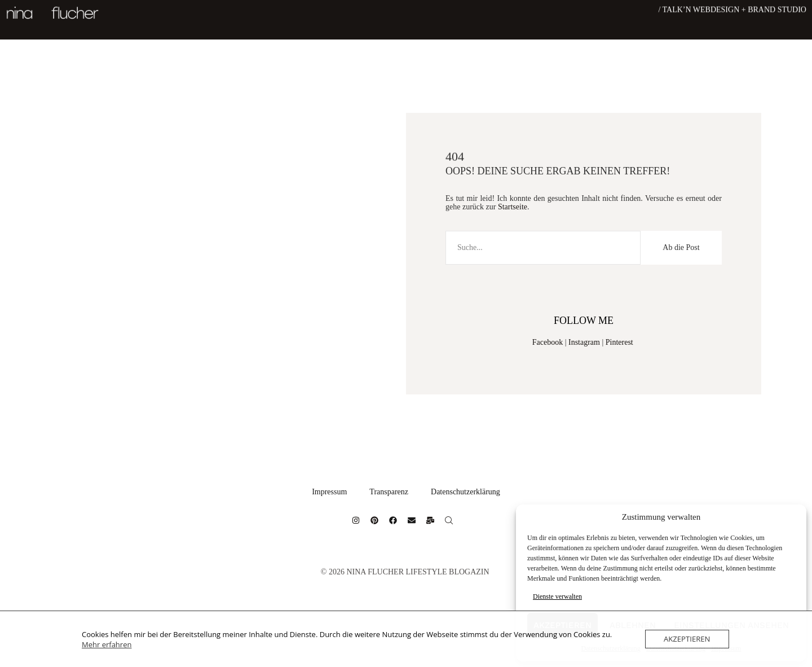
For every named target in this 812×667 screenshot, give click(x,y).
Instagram (584, 342)
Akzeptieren (687, 639)
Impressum (329, 492)
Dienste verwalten (557, 596)
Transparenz (389, 492)
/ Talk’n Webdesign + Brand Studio (732, 9)
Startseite (513, 207)
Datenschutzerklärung (465, 492)
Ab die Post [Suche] (681, 247)
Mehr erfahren (107, 644)
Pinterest (619, 342)
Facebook (548, 342)
